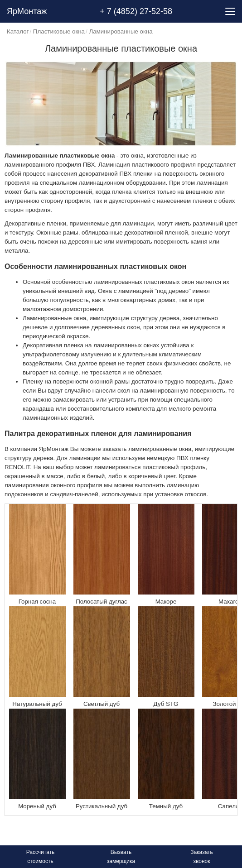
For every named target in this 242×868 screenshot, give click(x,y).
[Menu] (230, 11)
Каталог (18, 31)
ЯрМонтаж (27, 11)
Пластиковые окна (59, 31)
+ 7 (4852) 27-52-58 (136, 11)
